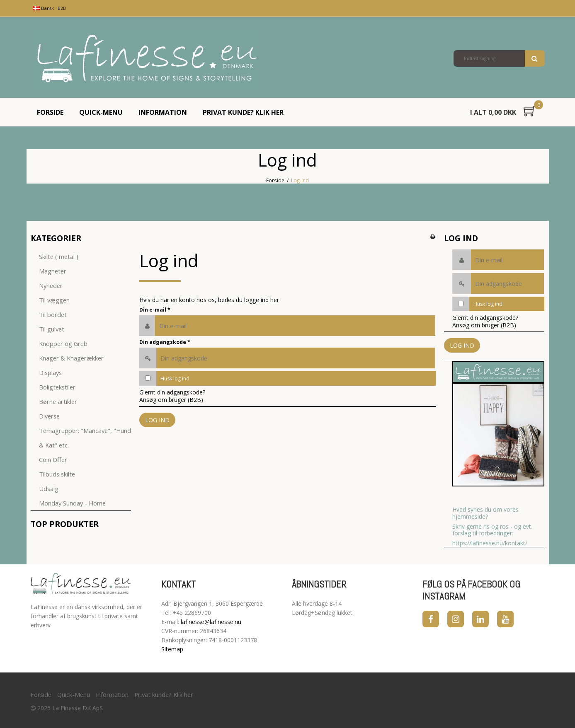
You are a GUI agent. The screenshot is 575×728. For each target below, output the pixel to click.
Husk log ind (175, 379)
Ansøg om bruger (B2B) (171, 400)
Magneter (53, 271)
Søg (535, 58)
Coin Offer (53, 460)
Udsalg (49, 489)
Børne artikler (58, 401)
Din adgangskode (165, 342)
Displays (50, 372)
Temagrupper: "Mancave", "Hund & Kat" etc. (85, 438)
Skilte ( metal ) (59, 256)
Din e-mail (155, 310)
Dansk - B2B (50, 8)
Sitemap (172, 649)
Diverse (49, 416)
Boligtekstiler (57, 387)
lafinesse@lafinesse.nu (211, 622)
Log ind (157, 420)
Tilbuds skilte (57, 474)
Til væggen (54, 300)
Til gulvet (52, 329)
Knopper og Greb (63, 343)
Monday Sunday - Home (72, 503)
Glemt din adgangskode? (172, 392)
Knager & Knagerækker (71, 358)
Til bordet (53, 314)
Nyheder (51, 285)
